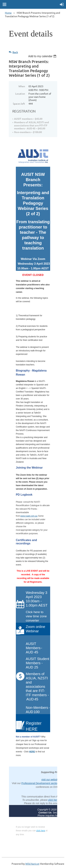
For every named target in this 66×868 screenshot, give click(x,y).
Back (15, 52)
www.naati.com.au (29, 516)
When (22, 86)
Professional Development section (40, 783)
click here (53, 800)
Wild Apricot (32, 864)
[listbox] (43, 56)
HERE (32, 752)
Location (20, 94)
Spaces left (19, 104)
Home (8, 13)
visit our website (50, 780)
